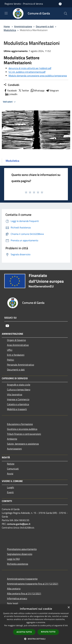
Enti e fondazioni (16, 355)
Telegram (52, 90)
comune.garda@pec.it (19, 524)
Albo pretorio (14, 589)
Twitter (24, 90)
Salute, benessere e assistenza (23, 444)
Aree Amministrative (18, 345)
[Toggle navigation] (6, 13)
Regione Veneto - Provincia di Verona (24, 4)
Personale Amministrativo (21, 365)
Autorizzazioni (14, 449)
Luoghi (11, 487)
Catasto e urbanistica (18, 404)
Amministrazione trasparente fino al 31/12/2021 (33, 584)
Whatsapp (37, 90)
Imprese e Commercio (18, 399)
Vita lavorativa (15, 394)
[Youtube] (7, 326)
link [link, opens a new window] (66, 625)
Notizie (11, 464)
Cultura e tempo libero (19, 390)
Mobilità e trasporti (17, 409)
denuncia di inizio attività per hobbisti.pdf (30, 68)
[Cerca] (66, 14)
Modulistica (10, 30)
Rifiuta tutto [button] (48, 632)
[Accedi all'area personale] (60, 4)
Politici (11, 360)
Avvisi (10, 474)
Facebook (10, 90)
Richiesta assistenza (18, 564)
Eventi (10, 492)
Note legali (13, 603)
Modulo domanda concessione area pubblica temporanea (38, 76)
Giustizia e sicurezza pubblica (22, 429)
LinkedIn (11, 94)
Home (7, 26)
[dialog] (36, 624)
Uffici (10, 350)
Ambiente (12, 439)
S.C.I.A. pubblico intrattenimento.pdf (27, 72)
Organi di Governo (16, 340)
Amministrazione (23, 26)
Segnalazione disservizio (20, 554)
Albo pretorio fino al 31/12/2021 (24, 593)
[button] (36, 639)
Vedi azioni (10, 102)
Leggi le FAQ (13, 559)
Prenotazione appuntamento (22, 549)
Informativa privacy (17, 598)
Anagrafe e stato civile (19, 385)
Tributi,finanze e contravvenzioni (24, 434)
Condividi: (12, 85)
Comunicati (13, 469)
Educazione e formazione (20, 424)
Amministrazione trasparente (22, 579)
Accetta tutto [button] (24, 632)
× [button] (69, 608)
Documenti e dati (45, 26)
